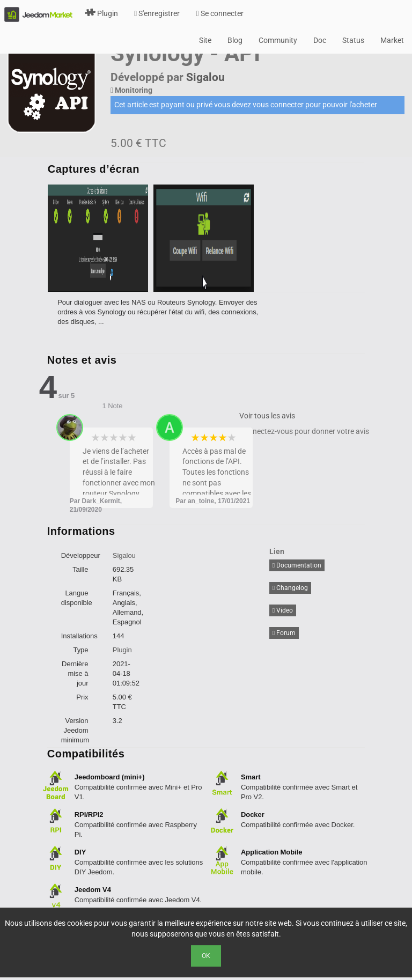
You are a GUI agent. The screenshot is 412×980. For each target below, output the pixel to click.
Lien (277, 551)
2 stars (105, 438)
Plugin (101, 13)
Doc (320, 40)
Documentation (297, 565)
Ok (206, 956)
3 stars (114, 438)
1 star (96, 438)
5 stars (132, 438)
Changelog (290, 588)
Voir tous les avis (267, 416)
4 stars (123, 438)
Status (353, 40)
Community (278, 40)
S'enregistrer (157, 13)
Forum (284, 633)
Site (205, 40)
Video (283, 610)
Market (392, 40)
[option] (101, 238)
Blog (235, 40)
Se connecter (219, 13)
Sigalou (205, 77)
